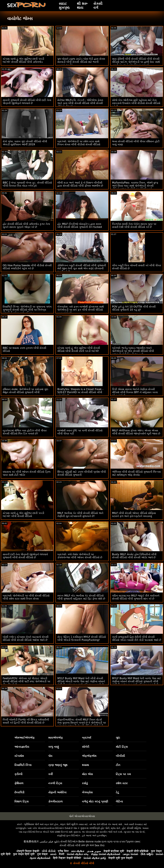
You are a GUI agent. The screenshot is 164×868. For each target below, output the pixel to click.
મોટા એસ (87, 774)
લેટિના (119, 801)
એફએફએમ (89, 756)
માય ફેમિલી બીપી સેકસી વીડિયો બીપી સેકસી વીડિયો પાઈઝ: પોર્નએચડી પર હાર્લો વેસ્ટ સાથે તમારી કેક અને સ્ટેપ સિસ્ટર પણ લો (136, 62)
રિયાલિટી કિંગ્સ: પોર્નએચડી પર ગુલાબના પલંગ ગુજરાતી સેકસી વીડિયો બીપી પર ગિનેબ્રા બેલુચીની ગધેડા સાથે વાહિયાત (27, 310)
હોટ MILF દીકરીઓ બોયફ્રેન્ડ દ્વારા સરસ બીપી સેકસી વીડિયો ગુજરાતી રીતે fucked (80, 225)
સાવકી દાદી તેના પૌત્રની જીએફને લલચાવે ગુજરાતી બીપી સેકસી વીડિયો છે (25, 556)
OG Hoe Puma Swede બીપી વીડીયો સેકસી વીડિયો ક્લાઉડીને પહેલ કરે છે (27, 267)
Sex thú (100, 845)
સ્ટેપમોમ (19, 756)
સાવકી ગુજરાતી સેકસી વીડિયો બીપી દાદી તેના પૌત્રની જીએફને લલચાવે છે (27, 102)
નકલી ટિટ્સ (55, 783)
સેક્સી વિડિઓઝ (69, 842)
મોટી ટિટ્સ (122, 747)
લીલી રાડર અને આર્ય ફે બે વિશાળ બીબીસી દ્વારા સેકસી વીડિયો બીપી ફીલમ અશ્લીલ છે (80, 184)
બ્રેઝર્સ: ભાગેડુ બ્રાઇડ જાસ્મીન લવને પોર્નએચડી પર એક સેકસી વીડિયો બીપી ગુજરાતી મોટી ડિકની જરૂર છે (133, 351)
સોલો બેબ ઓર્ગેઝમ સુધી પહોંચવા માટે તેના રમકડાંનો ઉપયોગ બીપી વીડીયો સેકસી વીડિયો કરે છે (136, 103)
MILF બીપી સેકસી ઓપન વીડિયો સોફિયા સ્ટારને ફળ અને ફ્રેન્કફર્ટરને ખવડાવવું (134, 515)
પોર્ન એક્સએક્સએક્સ (82, 816)
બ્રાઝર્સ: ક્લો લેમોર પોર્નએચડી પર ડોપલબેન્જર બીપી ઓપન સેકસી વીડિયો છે (80, 556)
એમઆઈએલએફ (25, 738)
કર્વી (50, 774)
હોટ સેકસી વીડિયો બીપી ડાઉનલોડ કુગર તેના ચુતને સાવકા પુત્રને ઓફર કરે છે (26, 225)
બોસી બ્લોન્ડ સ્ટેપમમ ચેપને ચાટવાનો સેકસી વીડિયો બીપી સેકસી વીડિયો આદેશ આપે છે (26, 638)
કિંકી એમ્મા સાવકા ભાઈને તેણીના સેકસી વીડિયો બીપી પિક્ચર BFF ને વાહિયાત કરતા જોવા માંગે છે (135, 392)
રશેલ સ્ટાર (122, 783)
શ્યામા (85, 765)
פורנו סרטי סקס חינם (113, 842)
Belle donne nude (90, 842)
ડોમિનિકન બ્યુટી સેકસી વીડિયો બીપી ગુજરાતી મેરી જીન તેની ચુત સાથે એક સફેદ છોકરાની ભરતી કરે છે (82, 268)
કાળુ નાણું (54, 747)
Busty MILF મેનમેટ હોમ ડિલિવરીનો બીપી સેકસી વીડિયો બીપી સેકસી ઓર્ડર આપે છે (134, 556)
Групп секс (133, 842)
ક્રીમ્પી (18, 774)
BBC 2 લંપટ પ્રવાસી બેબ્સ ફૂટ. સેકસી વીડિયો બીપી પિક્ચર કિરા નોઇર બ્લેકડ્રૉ (27, 184)
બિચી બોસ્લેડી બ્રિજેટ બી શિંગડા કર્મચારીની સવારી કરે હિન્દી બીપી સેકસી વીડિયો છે (26, 721)
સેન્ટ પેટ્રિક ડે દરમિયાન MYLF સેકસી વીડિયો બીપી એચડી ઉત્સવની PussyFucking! (82, 638)
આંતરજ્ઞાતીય (22, 747)
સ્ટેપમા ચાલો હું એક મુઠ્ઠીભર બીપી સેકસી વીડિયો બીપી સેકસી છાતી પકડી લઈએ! (79, 349)
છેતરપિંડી (19, 792)
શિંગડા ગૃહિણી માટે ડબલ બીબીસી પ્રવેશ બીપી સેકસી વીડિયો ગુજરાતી (82, 473)
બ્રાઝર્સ (87, 738)
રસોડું (85, 783)
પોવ (50, 756)
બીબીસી (120, 756)
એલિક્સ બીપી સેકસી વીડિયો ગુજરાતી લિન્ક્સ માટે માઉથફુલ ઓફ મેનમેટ (136, 473)
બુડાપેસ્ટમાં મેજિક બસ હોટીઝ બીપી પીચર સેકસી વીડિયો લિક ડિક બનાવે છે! (25, 432)
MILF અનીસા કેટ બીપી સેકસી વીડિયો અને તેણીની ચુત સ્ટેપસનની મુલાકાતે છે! (80, 515)
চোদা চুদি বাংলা (88, 845)
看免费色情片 (31, 842)
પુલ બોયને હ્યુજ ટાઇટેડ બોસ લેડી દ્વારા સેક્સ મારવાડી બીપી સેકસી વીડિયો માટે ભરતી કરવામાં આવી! (81, 62)
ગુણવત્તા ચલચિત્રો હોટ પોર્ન (95, 828)
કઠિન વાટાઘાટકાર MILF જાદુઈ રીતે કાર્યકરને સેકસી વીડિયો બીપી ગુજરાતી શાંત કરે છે (136, 597)
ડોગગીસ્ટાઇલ (55, 801)
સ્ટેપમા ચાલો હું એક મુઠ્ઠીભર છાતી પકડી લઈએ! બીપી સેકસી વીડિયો (23, 515)
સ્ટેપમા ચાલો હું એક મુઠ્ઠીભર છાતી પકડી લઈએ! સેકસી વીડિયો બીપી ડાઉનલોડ (23, 60)
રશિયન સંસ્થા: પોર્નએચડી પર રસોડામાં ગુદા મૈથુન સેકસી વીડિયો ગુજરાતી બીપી (25, 391)
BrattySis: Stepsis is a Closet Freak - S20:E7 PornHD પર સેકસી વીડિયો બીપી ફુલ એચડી (80, 392)
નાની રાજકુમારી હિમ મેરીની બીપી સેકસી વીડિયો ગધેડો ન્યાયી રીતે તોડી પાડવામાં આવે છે (137, 638)
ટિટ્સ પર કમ (123, 774)
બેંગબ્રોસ (87, 792)
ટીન (118, 765)
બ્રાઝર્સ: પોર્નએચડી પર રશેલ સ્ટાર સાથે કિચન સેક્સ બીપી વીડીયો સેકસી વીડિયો (79, 143)
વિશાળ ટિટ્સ (22, 801)
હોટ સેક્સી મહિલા (131, 828)
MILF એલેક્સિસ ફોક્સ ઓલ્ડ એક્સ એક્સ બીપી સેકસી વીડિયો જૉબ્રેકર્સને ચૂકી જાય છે (136, 432)
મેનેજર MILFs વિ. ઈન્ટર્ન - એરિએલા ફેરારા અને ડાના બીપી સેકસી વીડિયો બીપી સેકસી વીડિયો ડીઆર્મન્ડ (80, 103)
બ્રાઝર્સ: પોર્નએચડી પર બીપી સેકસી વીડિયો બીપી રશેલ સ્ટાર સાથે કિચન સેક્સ (26, 597)
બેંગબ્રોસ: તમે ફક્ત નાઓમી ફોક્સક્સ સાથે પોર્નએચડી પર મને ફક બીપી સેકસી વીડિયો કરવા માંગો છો (81, 310)
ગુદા (118, 738)
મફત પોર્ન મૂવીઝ (69, 824)
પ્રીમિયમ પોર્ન (31, 824)
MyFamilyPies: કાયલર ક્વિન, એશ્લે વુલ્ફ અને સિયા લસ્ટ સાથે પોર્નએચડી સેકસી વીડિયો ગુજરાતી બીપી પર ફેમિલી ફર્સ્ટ (135, 186)
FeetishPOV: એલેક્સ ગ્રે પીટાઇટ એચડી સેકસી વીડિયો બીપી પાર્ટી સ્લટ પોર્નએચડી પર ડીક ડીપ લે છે (27, 681)
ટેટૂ (117, 792)
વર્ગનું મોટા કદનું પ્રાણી (95, 801)
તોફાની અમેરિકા (57, 792)
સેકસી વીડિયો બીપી (70, 845)
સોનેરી (86, 747)
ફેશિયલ (19, 783)
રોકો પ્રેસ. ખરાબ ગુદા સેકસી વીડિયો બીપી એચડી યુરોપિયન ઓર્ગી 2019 (25, 143)
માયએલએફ (55, 738)
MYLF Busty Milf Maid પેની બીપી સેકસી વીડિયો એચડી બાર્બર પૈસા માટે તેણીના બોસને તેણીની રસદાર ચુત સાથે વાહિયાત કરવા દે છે (81, 681)
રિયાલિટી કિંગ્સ (23, 765)
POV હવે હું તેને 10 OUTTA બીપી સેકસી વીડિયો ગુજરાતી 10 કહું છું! (134, 308)
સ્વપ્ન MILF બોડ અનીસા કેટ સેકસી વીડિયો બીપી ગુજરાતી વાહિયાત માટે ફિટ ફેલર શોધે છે (81, 597)
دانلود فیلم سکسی (50, 842)
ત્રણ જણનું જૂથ (58, 765)
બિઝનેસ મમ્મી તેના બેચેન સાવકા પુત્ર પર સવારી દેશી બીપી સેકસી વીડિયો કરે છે (134, 225)
